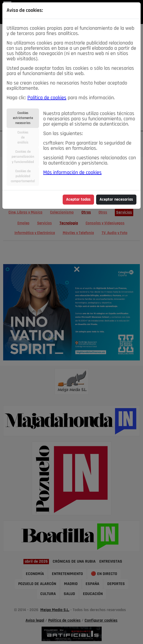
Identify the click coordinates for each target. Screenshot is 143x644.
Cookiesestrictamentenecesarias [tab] (23, 118)
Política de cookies (47, 98)
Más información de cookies (72, 173)
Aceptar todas (78, 200)
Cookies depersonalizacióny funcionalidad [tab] (23, 157)
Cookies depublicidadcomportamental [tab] (23, 176)
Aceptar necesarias (116, 200)
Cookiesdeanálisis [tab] (23, 138)
